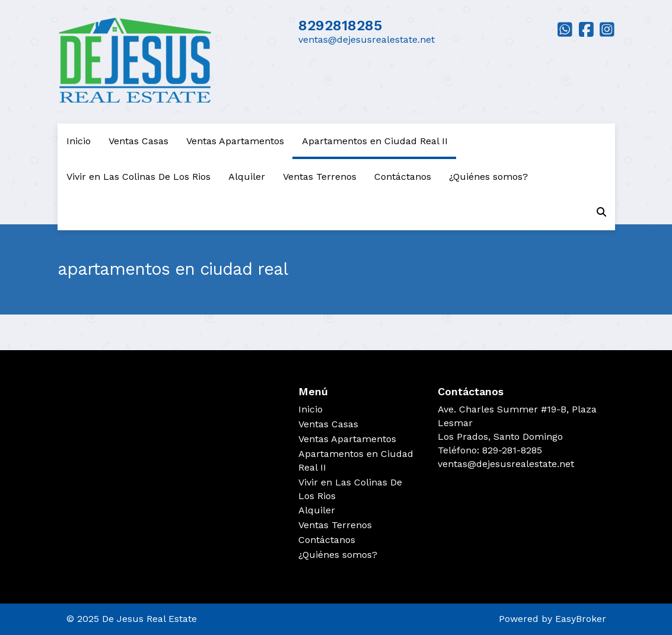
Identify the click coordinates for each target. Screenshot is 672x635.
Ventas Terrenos (320, 177)
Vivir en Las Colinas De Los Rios (138, 177)
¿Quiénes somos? (488, 177)
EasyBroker (581, 619)
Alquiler (247, 177)
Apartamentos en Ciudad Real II (375, 141)
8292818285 (340, 26)
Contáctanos (403, 177)
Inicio (79, 141)
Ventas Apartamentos (235, 141)
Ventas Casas (138, 141)
